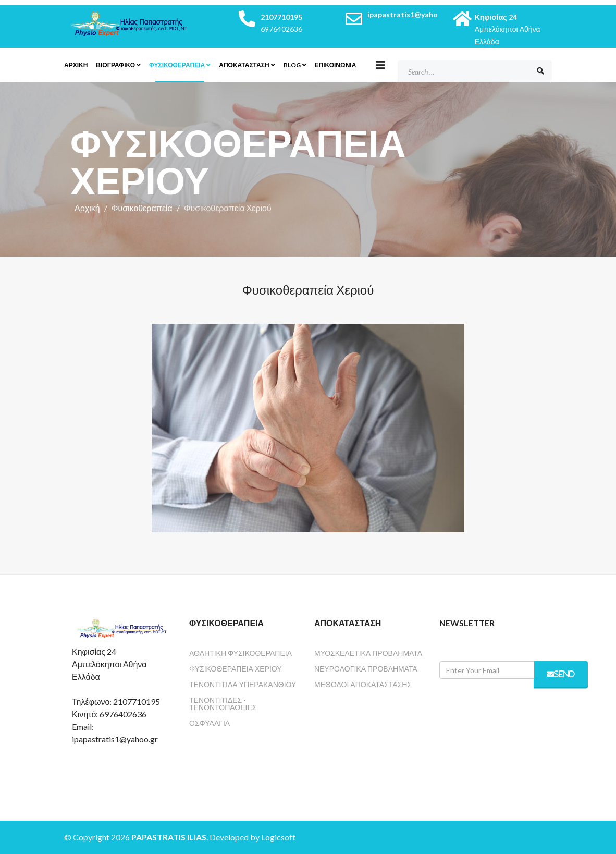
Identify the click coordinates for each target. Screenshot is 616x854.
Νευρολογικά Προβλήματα (366, 669)
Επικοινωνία (336, 65)
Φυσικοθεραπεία (177, 65)
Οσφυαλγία (210, 723)
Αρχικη (76, 65)
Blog (292, 65)
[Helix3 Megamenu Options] (380, 65)
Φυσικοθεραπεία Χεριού (236, 669)
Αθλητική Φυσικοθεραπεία (241, 653)
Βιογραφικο (115, 65)
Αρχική (87, 208)
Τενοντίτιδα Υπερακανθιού (243, 684)
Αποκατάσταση (244, 65)
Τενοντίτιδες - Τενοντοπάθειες (223, 704)
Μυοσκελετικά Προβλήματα (368, 653)
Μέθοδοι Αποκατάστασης (363, 684)
